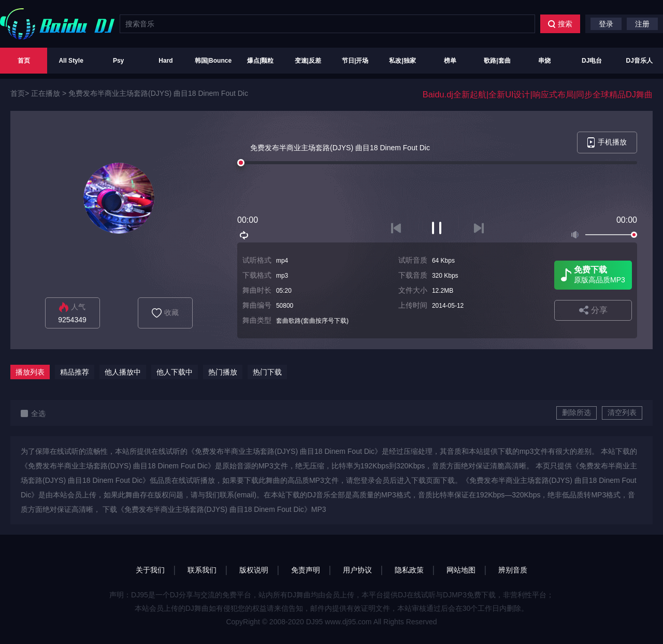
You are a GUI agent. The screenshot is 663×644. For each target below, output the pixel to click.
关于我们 (150, 570)
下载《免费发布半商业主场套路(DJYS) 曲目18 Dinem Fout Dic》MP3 (214, 509)
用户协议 (357, 570)
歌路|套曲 (497, 61)
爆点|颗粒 (260, 61)
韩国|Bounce (213, 61)
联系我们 (202, 570)
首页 (24, 61)
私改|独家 (402, 61)
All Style (71, 61)
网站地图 (461, 570)
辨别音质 (513, 570)
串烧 (544, 61)
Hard (165, 61)
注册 (642, 24)
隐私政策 (409, 570)
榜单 (450, 61)
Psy (118, 61)
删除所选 (576, 412)
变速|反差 (308, 61)
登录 (606, 24)
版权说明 (254, 570)
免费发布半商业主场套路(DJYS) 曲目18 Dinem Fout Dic (158, 93)
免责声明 (306, 570)
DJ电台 (592, 61)
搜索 (560, 24)
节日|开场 (355, 61)
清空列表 (622, 412)
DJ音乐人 (639, 61)
